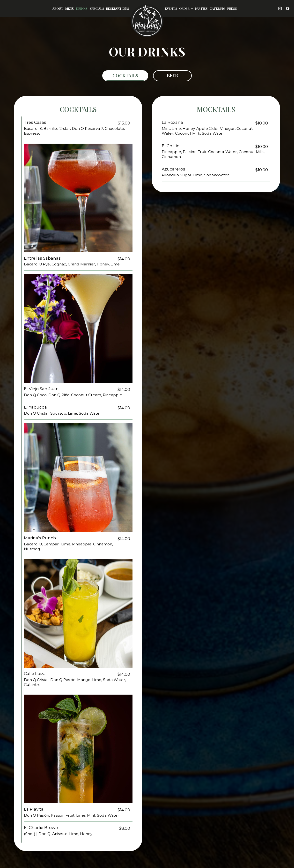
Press (232, 8)
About (58, 8)
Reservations (118, 8)
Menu (70, 8)
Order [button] (186, 8)
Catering (217, 8)
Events (171, 8)
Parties (201, 8)
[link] (147, 21)
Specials (97, 8)
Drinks (82, 8)
